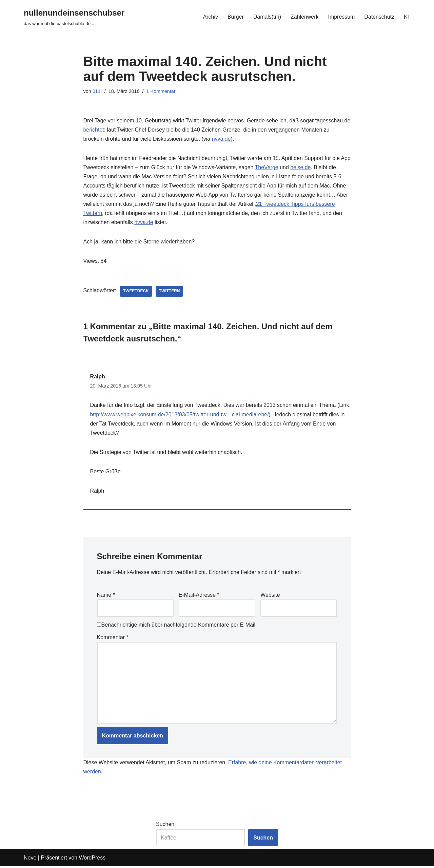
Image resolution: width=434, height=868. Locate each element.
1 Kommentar (161, 91)
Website (270, 596)
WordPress (92, 859)
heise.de (312, 168)
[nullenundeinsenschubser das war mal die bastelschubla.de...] (74, 17)
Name (106, 596)
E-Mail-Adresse (199, 596)
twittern (170, 292)
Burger (235, 17)
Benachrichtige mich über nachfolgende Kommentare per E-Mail (176, 626)
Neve (30, 859)
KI (406, 17)
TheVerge (278, 168)
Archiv (210, 17)
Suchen (165, 826)
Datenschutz (379, 17)
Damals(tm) (267, 17)
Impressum (341, 17)
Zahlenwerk (304, 17)
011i (97, 91)
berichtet (130, 130)
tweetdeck (136, 292)
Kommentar (113, 639)
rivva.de (252, 139)
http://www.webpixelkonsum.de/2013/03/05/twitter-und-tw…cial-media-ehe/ (194, 415)
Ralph (98, 377)
